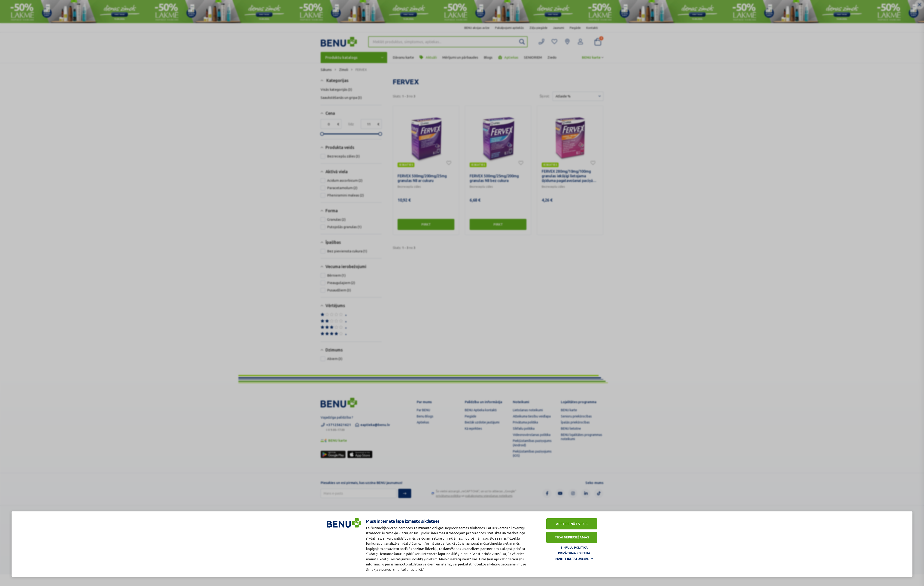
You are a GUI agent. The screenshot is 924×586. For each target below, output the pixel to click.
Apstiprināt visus (572, 524)
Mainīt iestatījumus (572, 559)
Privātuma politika (574, 553)
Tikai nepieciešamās (572, 537)
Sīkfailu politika (574, 547)
